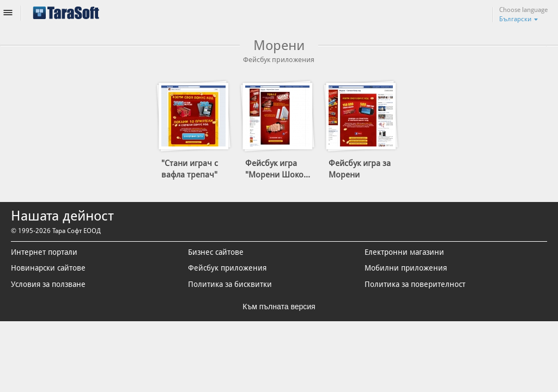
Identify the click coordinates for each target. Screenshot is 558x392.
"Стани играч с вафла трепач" (190, 169)
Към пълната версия (279, 307)
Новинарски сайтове (48, 268)
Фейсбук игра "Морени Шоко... (278, 169)
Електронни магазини (404, 252)
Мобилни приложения (406, 268)
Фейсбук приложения (227, 268)
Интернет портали (44, 252)
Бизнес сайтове (216, 252)
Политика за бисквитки (230, 284)
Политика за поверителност (415, 284)
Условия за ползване (48, 284)
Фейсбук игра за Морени (360, 169)
